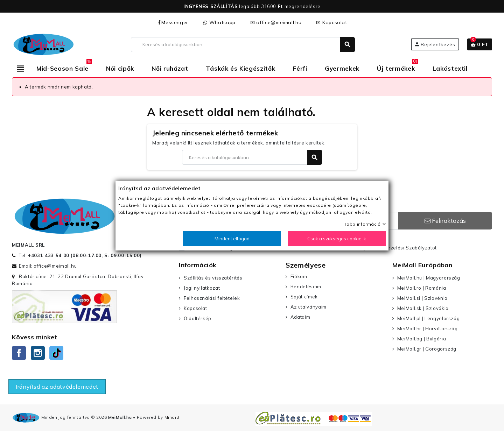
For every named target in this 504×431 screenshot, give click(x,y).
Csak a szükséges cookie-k (337, 239)
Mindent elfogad (232, 239)
